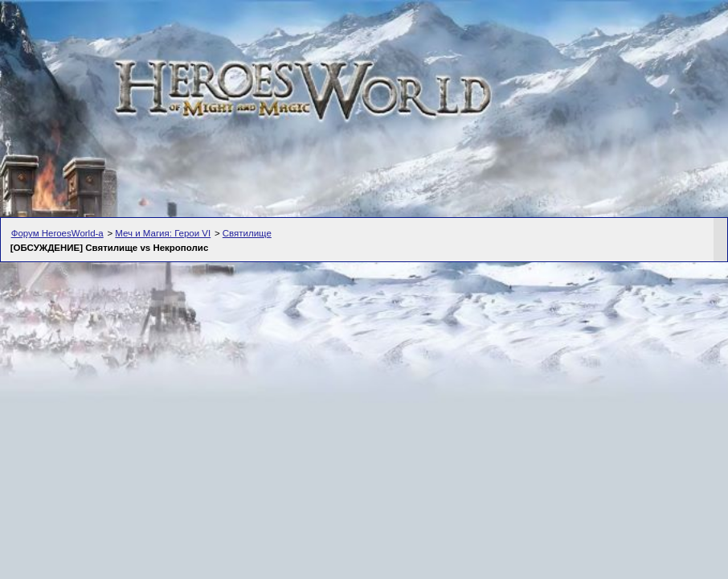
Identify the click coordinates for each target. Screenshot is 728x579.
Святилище (247, 233)
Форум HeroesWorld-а (57, 233)
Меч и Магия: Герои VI (163, 233)
